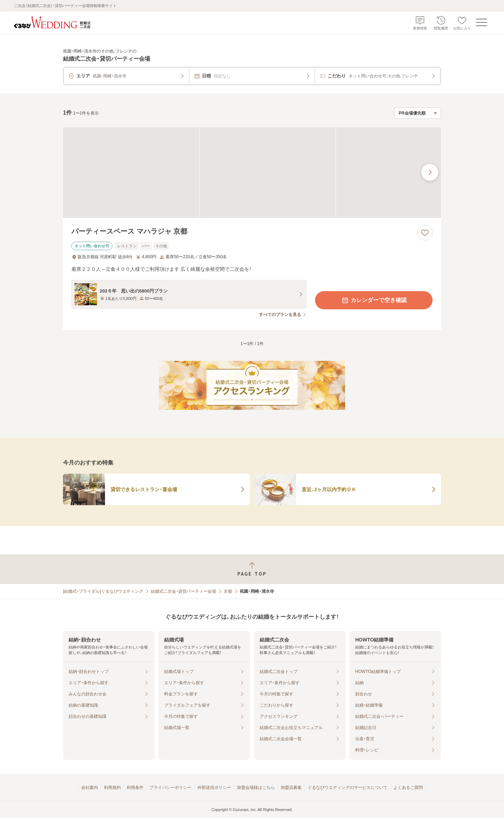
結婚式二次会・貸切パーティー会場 (183, 591)
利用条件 (135, 788)
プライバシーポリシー (170, 788)
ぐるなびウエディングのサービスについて (348, 788)
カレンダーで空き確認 (374, 300)
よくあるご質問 (408, 788)
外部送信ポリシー (214, 788)
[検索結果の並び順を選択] (418, 113)
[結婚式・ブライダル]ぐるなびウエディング (103, 591)
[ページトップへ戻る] (252, 569)
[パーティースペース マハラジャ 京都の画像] (252, 173)
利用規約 (112, 788)
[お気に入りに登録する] (425, 233)
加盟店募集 (291, 788)
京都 (228, 591)
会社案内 (90, 788)
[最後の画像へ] (430, 172)
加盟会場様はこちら (256, 788)
